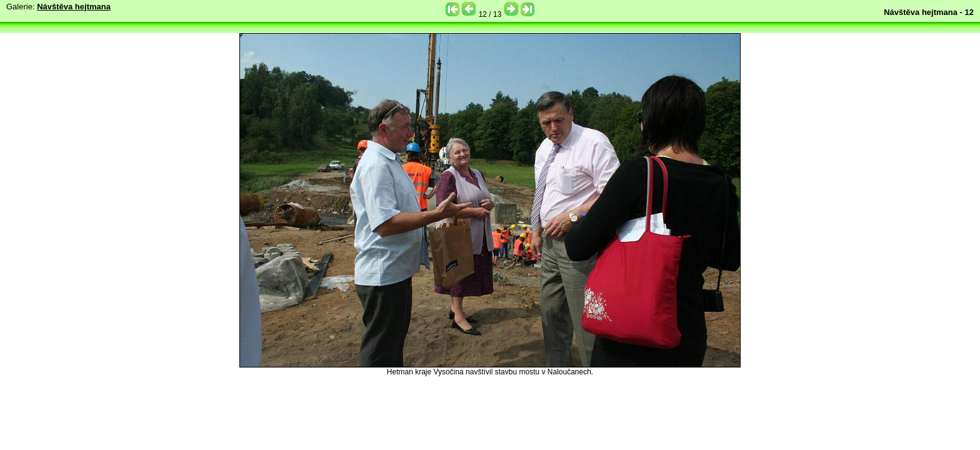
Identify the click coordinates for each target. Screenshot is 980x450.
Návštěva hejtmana (74, 7)
